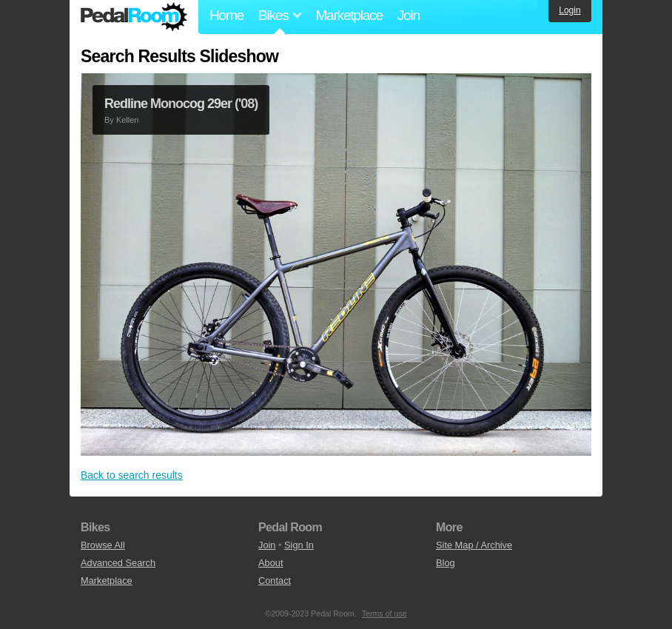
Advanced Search (118, 563)
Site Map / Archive (474, 545)
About (271, 563)
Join (409, 15)
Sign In (299, 545)
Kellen (128, 120)
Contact (275, 581)
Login (569, 10)
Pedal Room (134, 17)
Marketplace (349, 15)
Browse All (103, 545)
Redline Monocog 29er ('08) (181, 104)
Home (226, 15)
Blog (446, 563)
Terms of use (384, 613)
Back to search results (132, 475)
